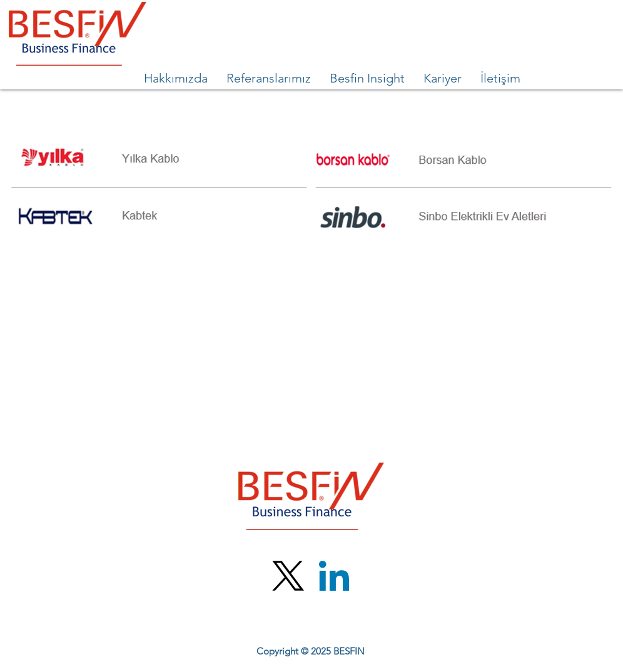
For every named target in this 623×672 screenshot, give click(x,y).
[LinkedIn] (334, 576)
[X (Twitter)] (288, 576)
